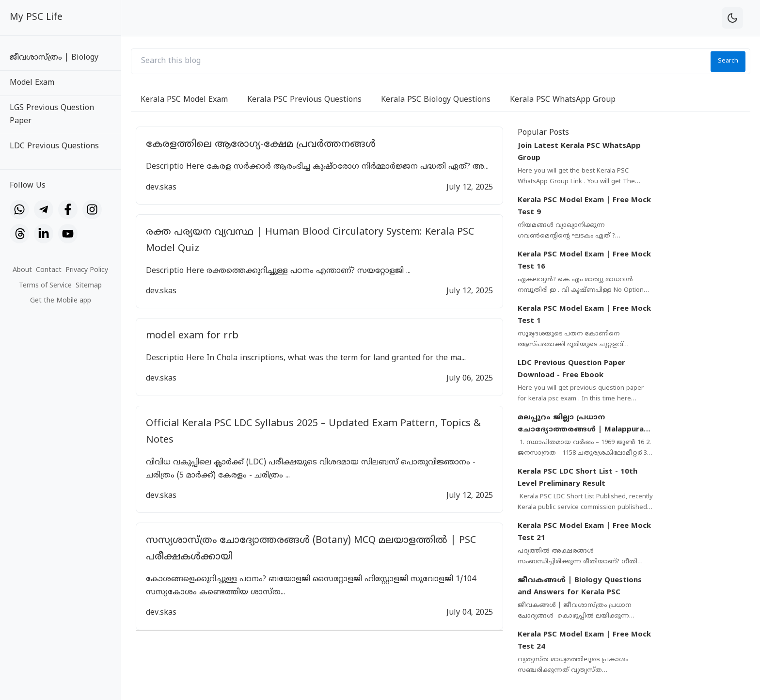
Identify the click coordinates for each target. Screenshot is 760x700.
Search (728, 61)
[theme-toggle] (732, 18)
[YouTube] (68, 234)
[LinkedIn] (44, 234)
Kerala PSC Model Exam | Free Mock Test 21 (584, 533)
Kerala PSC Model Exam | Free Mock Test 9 (584, 207)
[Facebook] (68, 209)
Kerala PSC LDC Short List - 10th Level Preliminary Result (578, 478)
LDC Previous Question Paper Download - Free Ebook (571, 370)
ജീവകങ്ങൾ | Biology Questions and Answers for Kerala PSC (580, 587)
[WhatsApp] (19, 209)
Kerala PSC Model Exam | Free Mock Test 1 (584, 315)
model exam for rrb (192, 336)
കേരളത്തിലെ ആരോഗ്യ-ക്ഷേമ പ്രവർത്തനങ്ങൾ (261, 145)
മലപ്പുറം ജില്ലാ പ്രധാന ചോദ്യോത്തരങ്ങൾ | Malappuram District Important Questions (584, 425)
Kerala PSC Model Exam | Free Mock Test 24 (584, 641)
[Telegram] (44, 209)
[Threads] (19, 234)
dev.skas (161, 188)
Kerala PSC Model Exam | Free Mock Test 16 (584, 261)
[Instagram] (92, 209)
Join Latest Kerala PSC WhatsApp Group (579, 152)
